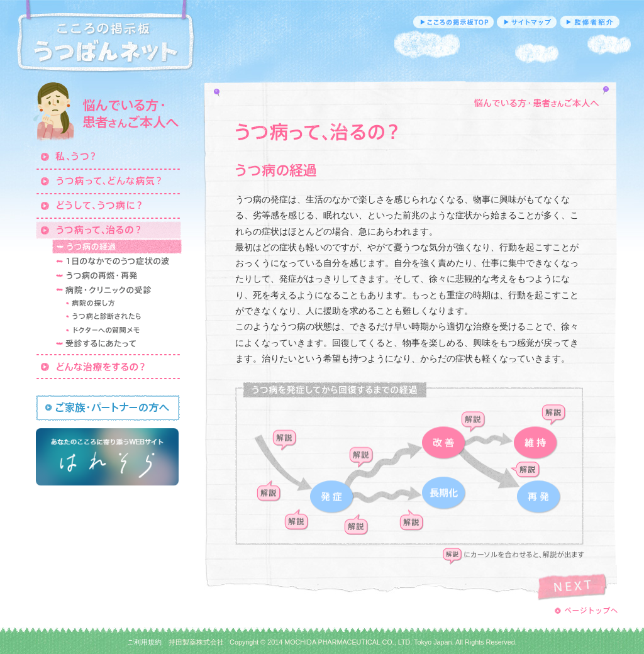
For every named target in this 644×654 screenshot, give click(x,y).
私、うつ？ (108, 156)
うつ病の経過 (117, 247)
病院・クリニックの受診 (117, 290)
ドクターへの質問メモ (122, 330)
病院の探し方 (122, 304)
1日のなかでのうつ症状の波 (117, 261)
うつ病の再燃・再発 (117, 275)
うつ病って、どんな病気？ (108, 180)
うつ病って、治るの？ (108, 230)
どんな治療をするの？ (108, 366)
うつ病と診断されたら (122, 317)
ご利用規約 (144, 642)
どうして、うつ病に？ (108, 205)
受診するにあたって (117, 344)
